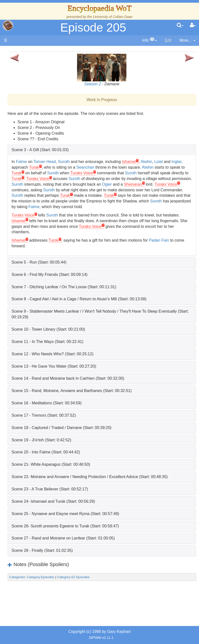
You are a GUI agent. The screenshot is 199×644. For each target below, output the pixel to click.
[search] (180, 25)
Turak (102, 167)
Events (30, 167)
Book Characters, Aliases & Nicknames (31, 268)
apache (8, 25)
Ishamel (167, 162)
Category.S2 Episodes (112, 594)
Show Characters (30, 296)
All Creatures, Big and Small (31, 375)
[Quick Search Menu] (180, 25)
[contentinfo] (150, 41)
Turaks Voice (92, 195)
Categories (56, 594)
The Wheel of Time (31, 122)
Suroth (102, 162)
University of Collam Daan (113, 17)
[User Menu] (193, 25)
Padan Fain (60, 257)
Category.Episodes (79, 594)
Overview (36, 201)
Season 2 (112, 84)
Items (28, 392)
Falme (60, 162)
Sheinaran (59, 195)
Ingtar (72, 167)
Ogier (167, 190)
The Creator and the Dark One (30, 99)
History (30, 144)
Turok (92, 252)
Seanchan (153, 167)
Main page (23, 51)
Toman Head (83, 162)
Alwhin (185, 162)
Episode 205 (93, 27)
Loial (54, 167)
